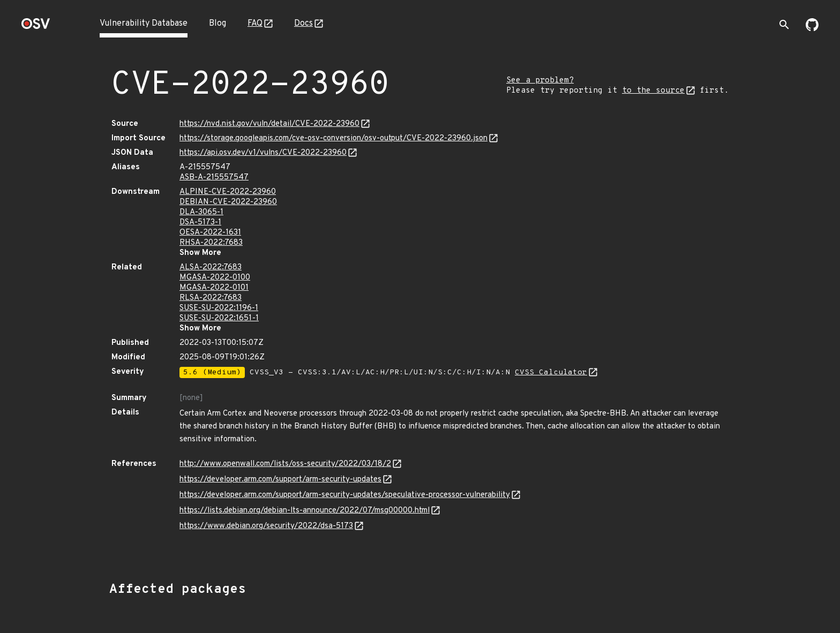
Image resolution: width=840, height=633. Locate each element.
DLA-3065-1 (201, 212)
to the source (653, 91)
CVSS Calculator (551, 372)
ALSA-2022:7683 (211, 267)
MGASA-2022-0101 (214, 288)
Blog (217, 24)
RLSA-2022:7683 (211, 298)
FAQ (255, 24)
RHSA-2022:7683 (211, 243)
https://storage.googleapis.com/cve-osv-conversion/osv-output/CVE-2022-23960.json (333, 138)
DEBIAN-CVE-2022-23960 (228, 202)
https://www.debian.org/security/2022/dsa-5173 (266, 526)
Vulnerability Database (144, 24)
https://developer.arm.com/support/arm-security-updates (280, 480)
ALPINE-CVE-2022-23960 (228, 192)
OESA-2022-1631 (210, 233)
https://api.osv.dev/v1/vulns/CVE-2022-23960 (263, 153)
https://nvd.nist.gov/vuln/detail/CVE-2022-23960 (269, 124)
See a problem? (540, 81)
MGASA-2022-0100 (215, 278)
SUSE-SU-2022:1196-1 (219, 308)
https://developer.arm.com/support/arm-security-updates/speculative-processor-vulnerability (345, 495)
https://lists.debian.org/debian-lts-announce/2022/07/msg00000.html (305, 511)
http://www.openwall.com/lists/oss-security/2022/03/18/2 (285, 464)
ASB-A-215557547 (214, 178)
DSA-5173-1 (200, 223)
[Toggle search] (784, 25)
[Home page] (36, 27)
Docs (303, 24)
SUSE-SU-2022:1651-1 (219, 318)
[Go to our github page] (812, 29)
